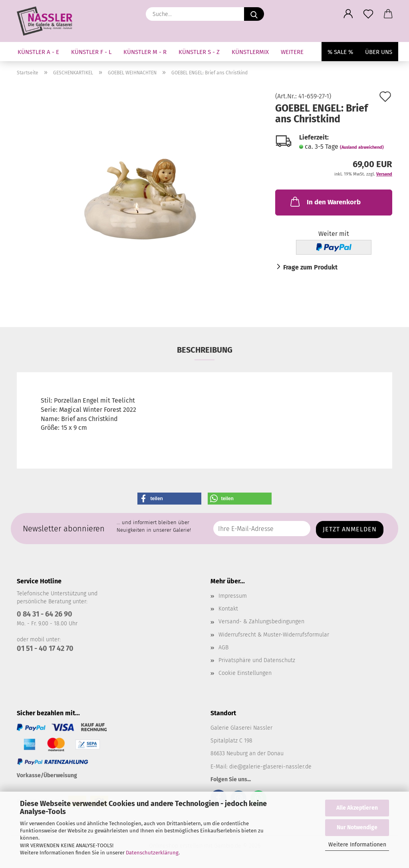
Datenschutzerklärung (152, 853)
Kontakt (228, 609)
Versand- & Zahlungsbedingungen (261, 622)
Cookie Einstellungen (245, 673)
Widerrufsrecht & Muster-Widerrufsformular (274, 635)
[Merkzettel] (368, 14)
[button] (348, 14)
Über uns (379, 52)
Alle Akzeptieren (357, 808)
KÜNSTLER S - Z (199, 52)
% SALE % (340, 52)
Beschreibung (205, 350)
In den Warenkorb (325, 202)
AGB (223, 648)
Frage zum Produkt (310, 267)
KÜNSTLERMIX (250, 52)
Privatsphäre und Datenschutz (257, 660)
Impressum (233, 596)
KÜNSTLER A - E (38, 52)
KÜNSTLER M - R (145, 52)
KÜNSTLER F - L (91, 52)
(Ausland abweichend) (362, 147)
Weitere (292, 52)
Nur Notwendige (357, 827)
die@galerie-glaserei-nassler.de (270, 767)
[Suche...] (254, 14)
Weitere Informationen (357, 845)
